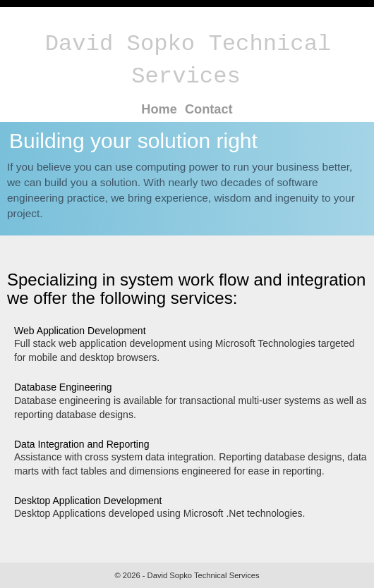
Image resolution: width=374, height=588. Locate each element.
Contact (209, 109)
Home (159, 109)
